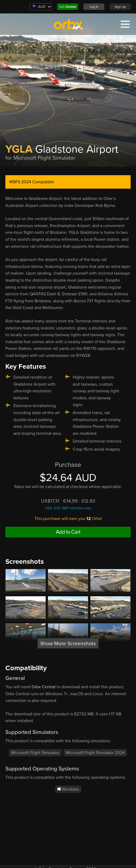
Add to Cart (68, 532)
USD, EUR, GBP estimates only (68, 508)
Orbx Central (44, 687)
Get (68, 7)
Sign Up (120, 7)
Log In (94, 7)
